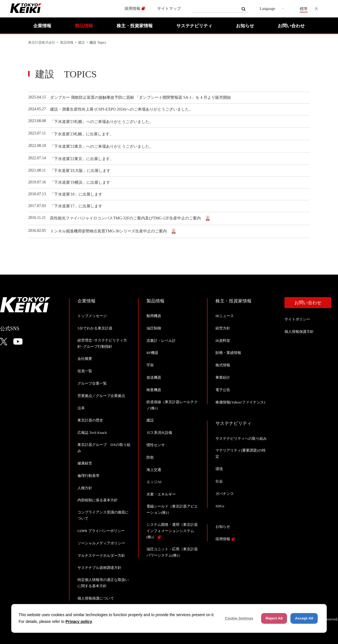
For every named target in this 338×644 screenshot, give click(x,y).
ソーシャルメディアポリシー (101, 543)
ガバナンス (225, 494)
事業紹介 (223, 377)
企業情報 (42, 26)
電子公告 (223, 390)
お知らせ (245, 26)
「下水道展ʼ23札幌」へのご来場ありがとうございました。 (102, 122)
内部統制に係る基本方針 (98, 500)
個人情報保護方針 (299, 332)
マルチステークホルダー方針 (101, 556)
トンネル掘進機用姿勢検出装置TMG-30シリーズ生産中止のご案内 (110, 231)
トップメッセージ (92, 316)
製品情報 (84, 26)
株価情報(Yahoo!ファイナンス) (240, 402)
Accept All (304, 618)
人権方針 (85, 488)
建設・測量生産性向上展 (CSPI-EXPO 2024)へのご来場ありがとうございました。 (122, 109)
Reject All (274, 618)
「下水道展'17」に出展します (76, 206)
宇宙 (150, 365)
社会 (219, 481)
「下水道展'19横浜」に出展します (80, 182)
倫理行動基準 (88, 476)
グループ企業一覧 (92, 383)
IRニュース (225, 316)
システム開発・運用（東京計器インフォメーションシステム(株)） (172, 531)
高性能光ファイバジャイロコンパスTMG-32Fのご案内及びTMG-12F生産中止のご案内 (127, 218)
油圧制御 (154, 328)
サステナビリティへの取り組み (241, 438)
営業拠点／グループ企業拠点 (101, 396)
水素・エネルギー (161, 494)
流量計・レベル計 (161, 341)
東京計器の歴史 (90, 420)
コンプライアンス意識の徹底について (103, 515)
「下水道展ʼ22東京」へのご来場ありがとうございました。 (102, 146)
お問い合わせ (291, 26)
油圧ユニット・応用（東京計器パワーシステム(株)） (172, 552)
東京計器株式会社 (42, 42)
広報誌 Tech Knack (92, 433)
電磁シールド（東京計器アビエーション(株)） (172, 509)
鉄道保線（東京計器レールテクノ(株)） (172, 405)
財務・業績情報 (228, 353)
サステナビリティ (194, 26)
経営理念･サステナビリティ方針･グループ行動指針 (102, 343)
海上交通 (154, 470)
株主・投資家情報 (135, 26)
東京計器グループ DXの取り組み (104, 448)
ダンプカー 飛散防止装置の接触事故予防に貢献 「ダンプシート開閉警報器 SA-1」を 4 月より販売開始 (141, 97)
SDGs (220, 506)
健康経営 (85, 463)
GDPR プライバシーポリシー (101, 531)
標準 (304, 9)
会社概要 (85, 359)
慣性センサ (156, 445)
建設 (81, 42)
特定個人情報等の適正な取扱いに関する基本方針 (103, 583)
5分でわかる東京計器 (95, 328)
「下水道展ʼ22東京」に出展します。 (82, 159)
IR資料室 (223, 341)
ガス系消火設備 (159, 433)
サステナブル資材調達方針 (99, 568)
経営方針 (223, 328)
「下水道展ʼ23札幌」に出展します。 (82, 134)
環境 (219, 469)
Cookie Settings (239, 618)
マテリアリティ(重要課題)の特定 (241, 453)
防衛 (150, 457)
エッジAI (154, 482)
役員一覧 (85, 371)
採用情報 (132, 9)
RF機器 (152, 353)
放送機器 (154, 377)
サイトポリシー (297, 319)
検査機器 (154, 390)
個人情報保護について (96, 598)
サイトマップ (169, 9)
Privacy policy (79, 621)
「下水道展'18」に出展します (76, 194)
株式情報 (223, 365)
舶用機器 (154, 316)
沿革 (81, 408)
